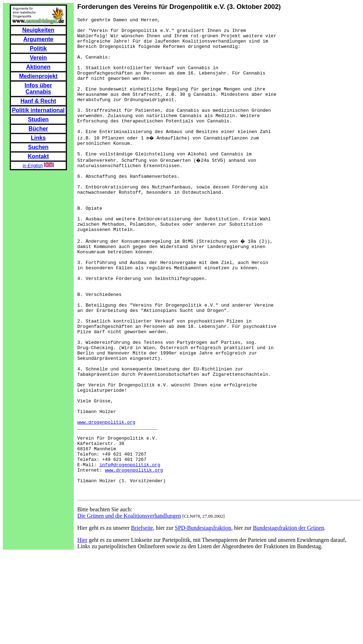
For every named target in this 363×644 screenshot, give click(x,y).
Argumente (38, 39)
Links (38, 138)
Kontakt (38, 156)
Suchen (38, 147)
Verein (38, 58)
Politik (38, 48)
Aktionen (38, 67)
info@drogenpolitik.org (130, 551)
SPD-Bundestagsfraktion (203, 619)
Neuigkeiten (38, 30)
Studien (38, 119)
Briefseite (142, 619)
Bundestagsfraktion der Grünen (288, 619)
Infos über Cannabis (38, 89)
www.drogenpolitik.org (106, 500)
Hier (82, 631)
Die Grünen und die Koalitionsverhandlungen (129, 607)
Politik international (38, 110)
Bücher (38, 129)
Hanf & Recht (38, 101)
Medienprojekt (38, 76)
